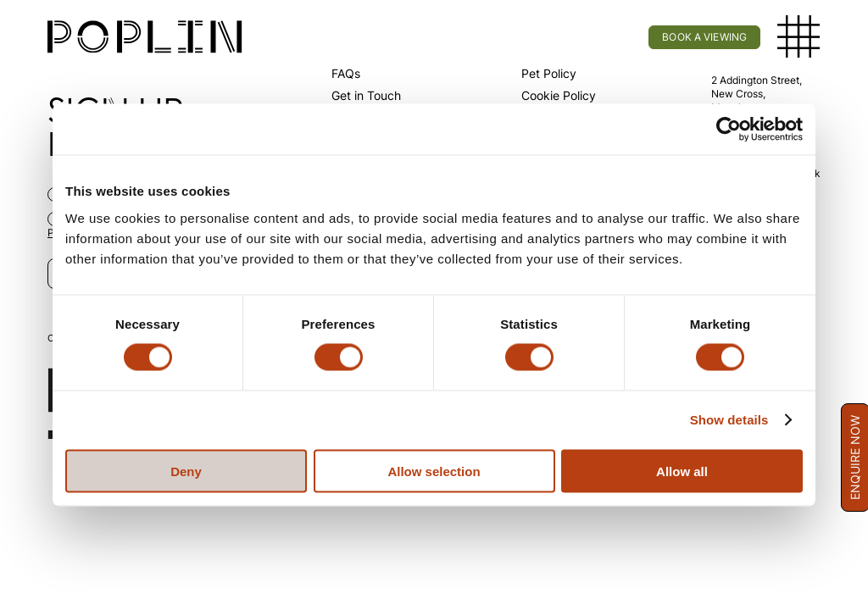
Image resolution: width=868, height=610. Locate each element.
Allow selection (434, 471)
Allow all (682, 471)
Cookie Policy (559, 95)
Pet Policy (549, 73)
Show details (729, 420)
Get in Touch (366, 95)
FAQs (346, 73)
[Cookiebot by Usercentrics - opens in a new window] (729, 130)
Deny (186, 471)
